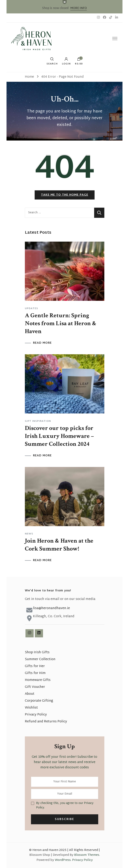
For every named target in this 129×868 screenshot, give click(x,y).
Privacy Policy (36, 715)
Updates (31, 309)
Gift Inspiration (38, 421)
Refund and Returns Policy (46, 722)
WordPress (63, 860)
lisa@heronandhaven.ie (51, 608)
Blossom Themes (87, 855)
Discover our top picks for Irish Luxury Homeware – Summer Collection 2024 (59, 436)
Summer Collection (40, 659)
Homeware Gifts (38, 680)
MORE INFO (79, 8)
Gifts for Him (35, 673)
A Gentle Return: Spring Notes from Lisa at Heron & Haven (61, 323)
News (29, 534)
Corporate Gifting (39, 701)
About (30, 694)
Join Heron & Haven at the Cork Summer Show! (59, 545)
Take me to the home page (65, 195)
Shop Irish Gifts (37, 653)
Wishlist (31, 708)
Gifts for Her (35, 666)
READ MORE (42, 343)
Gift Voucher (35, 687)
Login (66, 61)
